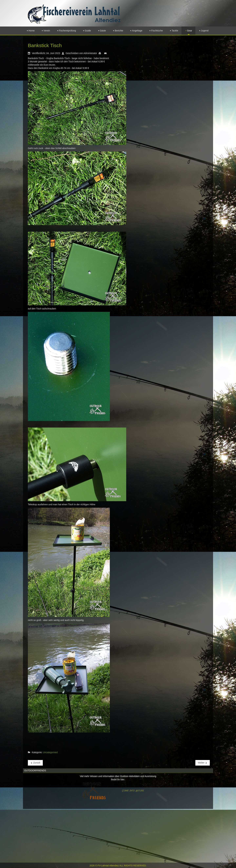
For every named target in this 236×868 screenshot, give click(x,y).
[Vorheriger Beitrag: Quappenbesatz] (35, 763)
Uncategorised (50, 752)
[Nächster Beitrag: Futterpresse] (203, 763)
